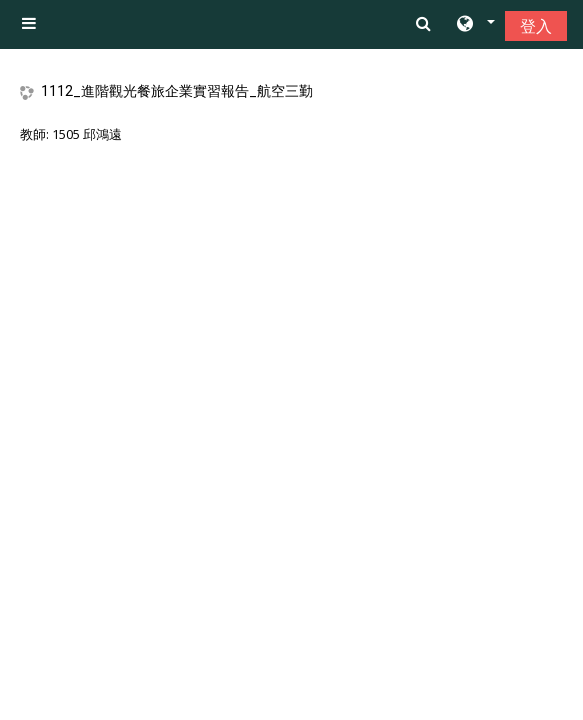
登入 (536, 26)
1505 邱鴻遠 (87, 134)
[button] (474, 25)
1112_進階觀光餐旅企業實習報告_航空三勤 (177, 91)
